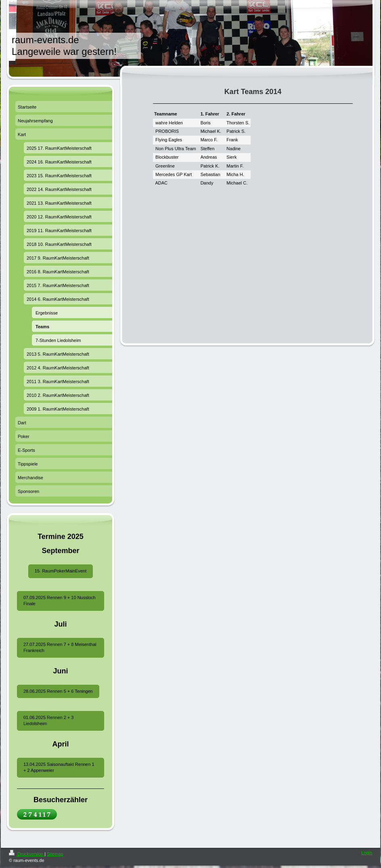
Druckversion (27, 854)
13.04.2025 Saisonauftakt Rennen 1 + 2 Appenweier (59, 767)
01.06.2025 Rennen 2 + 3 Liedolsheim (48, 720)
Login (367, 853)
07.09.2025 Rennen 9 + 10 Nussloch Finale (60, 601)
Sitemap (55, 854)
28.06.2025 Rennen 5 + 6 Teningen (58, 691)
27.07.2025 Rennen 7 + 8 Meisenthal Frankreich (60, 647)
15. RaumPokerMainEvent (61, 571)
